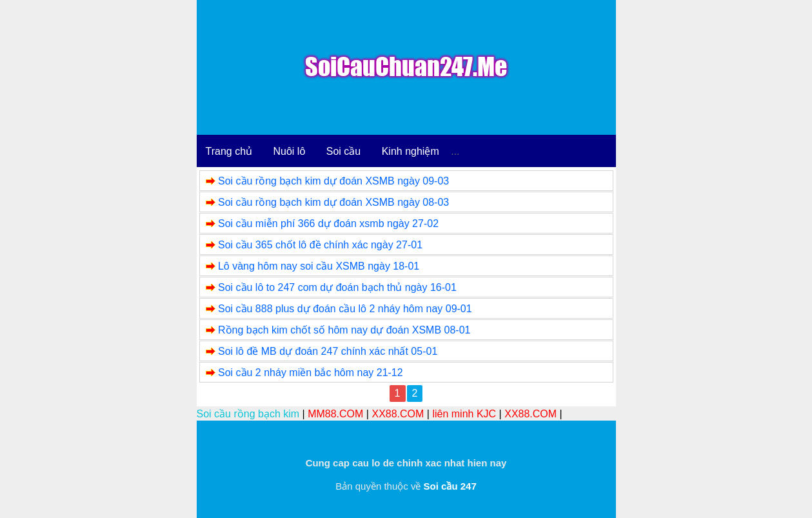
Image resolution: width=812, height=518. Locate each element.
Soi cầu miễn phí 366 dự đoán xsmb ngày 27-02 (328, 224)
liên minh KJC (464, 414)
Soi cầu (343, 151)
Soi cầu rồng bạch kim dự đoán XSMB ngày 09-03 (333, 181)
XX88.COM (398, 414)
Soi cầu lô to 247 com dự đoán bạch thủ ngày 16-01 (337, 287)
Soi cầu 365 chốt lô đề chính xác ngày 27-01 (320, 245)
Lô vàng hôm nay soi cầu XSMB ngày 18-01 (319, 266)
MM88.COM (335, 414)
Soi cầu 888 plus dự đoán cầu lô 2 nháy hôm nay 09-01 (345, 309)
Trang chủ (229, 151)
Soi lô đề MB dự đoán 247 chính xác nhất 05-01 (328, 351)
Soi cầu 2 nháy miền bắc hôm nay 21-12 (311, 373)
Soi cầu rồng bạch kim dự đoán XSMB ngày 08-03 (333, 202)
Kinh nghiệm (411, 151)
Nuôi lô (290, 151)
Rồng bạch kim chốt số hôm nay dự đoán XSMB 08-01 (344, 330)
